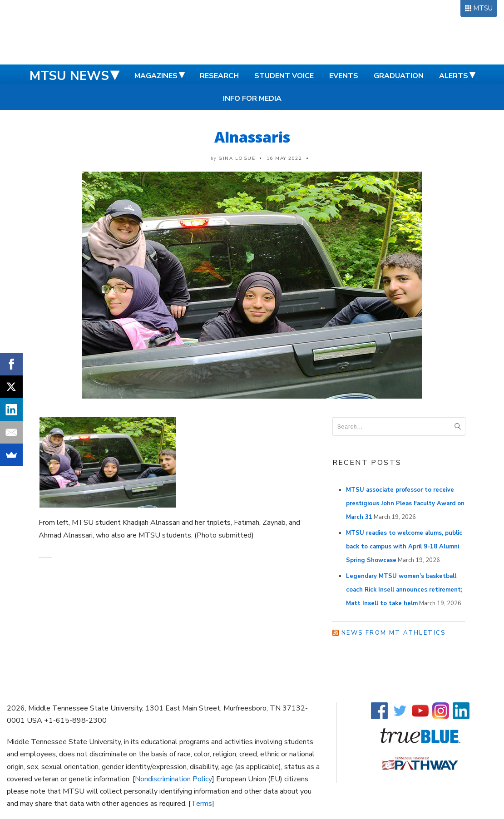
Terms (202, 804)
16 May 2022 (284, 158)
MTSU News (69, 76)
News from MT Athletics (394, 633)
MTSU (483, 8)
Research (219, 76)
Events (344, 76)
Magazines (156, 76)
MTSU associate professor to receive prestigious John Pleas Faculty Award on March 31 (405, 503)
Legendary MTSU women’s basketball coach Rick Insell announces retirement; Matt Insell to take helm (404, 590)
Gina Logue (237, 158)
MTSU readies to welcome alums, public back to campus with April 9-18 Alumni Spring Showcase (404, 547)
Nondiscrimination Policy (173, 779)
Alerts (454, 76)
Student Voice (284, 76)
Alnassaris (252, 137)
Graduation (399, 76)
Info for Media (252, 99)
